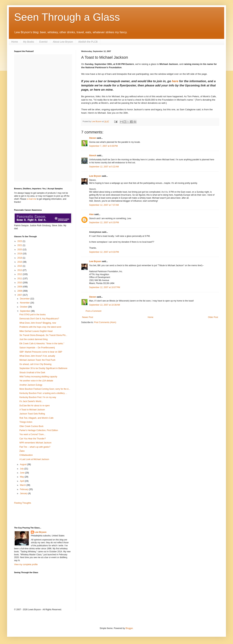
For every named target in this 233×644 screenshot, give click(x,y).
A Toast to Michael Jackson (32, 410)
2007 (20, 295)
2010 (20, 283)
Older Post (213, 317)
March (23, 485)
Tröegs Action (26, 422)
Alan (91, 214)
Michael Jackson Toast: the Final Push (37, 360)
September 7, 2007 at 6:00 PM (103, 146)
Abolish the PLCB (88, 42)
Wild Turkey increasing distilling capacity (38, 377)
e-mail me (32, 199)
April (22, 481)
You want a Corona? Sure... (32, 434)
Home (15, 42)
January (24, 493)
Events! (44, 42)
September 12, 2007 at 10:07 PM (105, 287)
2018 (20, 258)
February (24, 489)
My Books (29, 42)
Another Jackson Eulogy (31, 385)
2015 (20, 266)
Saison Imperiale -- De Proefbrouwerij (37, 348)
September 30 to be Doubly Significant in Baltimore (43, 368)
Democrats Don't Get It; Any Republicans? (39, 319)
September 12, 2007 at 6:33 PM (104, 223)
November (25, 303)
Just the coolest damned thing (33, 339)
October (24, 307)
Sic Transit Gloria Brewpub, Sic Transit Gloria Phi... (43, 335)
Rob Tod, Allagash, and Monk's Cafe (36, 418)
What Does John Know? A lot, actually (37, 356)
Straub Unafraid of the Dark (32, 373)
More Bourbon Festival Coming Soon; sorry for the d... (45, 389)
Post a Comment (93, 311)
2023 (20, 241)
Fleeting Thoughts (23, 503)
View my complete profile (26, 564)
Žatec (22, 451)
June (23, 473)
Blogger (129, 628)
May (22, 477)
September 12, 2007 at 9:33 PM (104, 252)
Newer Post (88, 317)
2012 (20, 274)
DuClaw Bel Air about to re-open (35, 406)
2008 (20, 291)
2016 (20, 262)
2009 (20, 287)
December (25, 299)
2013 (20, 270)
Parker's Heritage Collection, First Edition (39, 430)
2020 (20, 250)
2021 (20, 245)
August (24, 464)
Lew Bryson (95, 176)
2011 (20, 279)
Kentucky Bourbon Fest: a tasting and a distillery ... (43, 393)
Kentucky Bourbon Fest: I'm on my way (38, 397)
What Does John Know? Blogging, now (38, 323)
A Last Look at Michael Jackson (34, 459)
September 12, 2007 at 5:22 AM (104, 167)
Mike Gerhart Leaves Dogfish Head (36, 331)
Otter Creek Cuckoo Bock (31, 426)
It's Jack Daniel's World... (31, 401)
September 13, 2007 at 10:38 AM (104, 305)
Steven (93, 138)
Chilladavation (26, 455)
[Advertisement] (35, 515)
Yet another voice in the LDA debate (36, 381)
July (22, 469)
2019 (20, 254)
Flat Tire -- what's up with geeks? (35, 447)
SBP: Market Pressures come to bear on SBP (41, 352)
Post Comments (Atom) (105, 322)
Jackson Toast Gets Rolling (32, 414)
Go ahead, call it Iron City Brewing (35, 364)
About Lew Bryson (63, 42)
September (25, 311)
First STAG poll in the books (33, 315)
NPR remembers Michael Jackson (35, 443)
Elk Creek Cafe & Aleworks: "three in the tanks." (42, 344)
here (175, 81)
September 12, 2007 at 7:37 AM (104, 205)
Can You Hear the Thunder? (33, 439)
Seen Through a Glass (67, 17)
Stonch (93, 156)
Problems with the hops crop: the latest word (40, 327)
